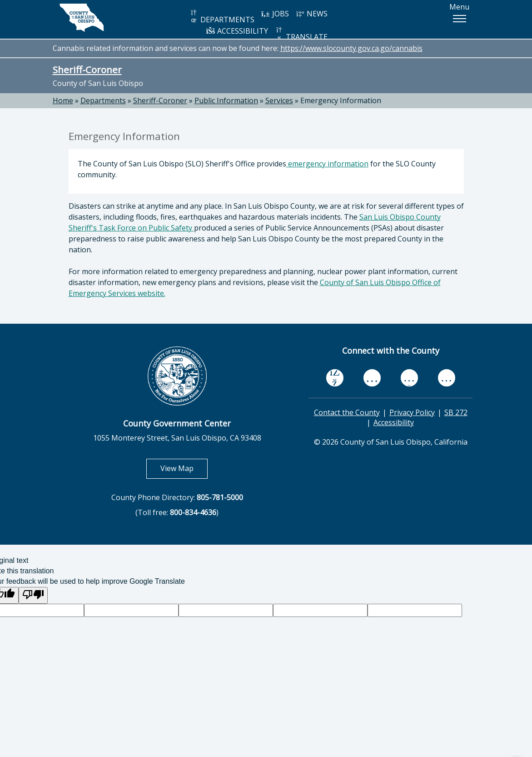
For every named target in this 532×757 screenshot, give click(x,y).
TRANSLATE (301, 34)
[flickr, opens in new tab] (409, 378)
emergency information (327, 164)
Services (279, 100)
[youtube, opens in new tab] (372, 378)
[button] (459, 19)
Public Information (226, 100)
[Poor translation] (33, 595)
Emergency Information (341, 100)
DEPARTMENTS (222, 17)
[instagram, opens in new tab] (447, 378)
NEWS (312, 14)
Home (63, 100)
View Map (184, 468)
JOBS (275, 14)
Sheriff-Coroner (87, 70)
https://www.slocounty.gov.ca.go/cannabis (351, 48)
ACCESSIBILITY (237, 31)
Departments (103, 100)
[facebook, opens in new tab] (335, 378)
